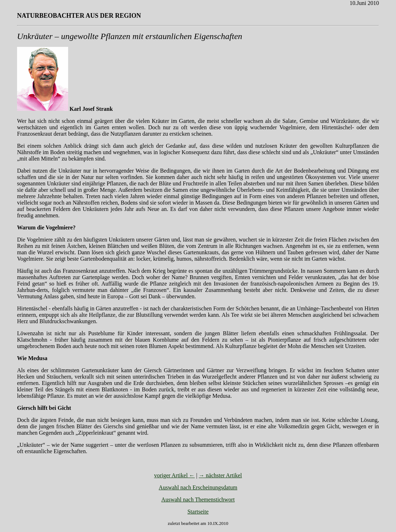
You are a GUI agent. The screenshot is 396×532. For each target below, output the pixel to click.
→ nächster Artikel (220, 475)
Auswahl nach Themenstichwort (198, 500)
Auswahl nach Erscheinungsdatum (198, 487)
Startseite (198, 512)
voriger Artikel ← (174, 475)
